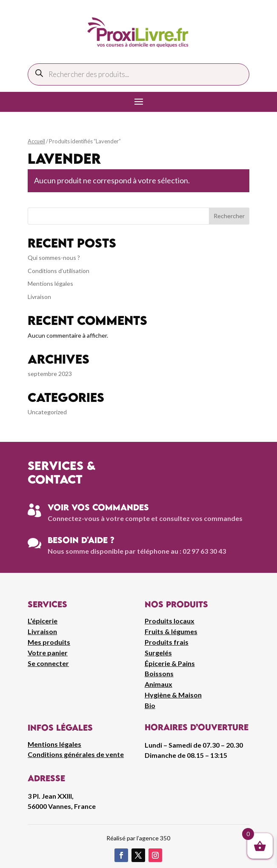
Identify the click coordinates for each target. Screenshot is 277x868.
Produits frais (167, 642)
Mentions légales (50, 283)
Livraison (39, 297)
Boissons (159, 673)
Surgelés (158, 653)
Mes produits (49, 642)
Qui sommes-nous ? (54, 258)
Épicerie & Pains (170, 663)
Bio (150, 705)
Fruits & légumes (171, 631)
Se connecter (48, 663)
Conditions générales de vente (76, 754)
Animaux (158, 684)
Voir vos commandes (98, 507)
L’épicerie (43, 621)
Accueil (36, 141)
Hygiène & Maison (173, 695)
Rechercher (229, 216)
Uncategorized (47, 412)
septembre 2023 (50, 374)
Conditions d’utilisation (59, 271)
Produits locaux (170, 621)
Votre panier (48, 653)
